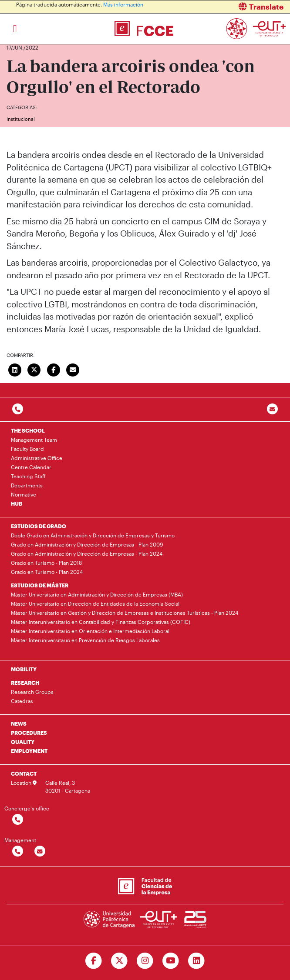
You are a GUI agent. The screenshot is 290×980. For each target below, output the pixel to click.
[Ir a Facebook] (94, 961)
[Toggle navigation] (15, 28)
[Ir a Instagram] (145, 961)
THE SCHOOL (28, 430)
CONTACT (24, 773)
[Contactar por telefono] (18, 409)
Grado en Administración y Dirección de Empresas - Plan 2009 (87, 544)
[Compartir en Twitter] (34, 369)
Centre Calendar (31, 467)
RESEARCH (25, 683)
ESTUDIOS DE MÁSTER (40, 585)
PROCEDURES (29, 733)
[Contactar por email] (40, 852)
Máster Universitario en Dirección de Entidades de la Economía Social (95, 603)
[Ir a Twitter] (120, 961)
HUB (17, 503)
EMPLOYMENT (29, 751)
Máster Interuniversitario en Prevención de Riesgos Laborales (85, 640)
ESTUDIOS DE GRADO (39, 526)
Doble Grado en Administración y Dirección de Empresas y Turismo (93, 535)
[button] (221, 7)
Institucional (21, 119)
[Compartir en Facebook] (54, 369)
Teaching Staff (28, 476)
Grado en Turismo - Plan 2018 (46, 563)
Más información (123, 4)
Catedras (22, 701)
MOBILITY (24, 669)
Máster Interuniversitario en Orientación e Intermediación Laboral (90, 631)
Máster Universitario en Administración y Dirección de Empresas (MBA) (97, 594)
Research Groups (32, 692)
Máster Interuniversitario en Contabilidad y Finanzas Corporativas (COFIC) (101, 622)
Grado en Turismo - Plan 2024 (47, 572)
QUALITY (23, 742)
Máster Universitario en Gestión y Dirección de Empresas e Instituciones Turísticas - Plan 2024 (125, 613)
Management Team (34, 440)
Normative (24, 494)
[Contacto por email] (272, 409)
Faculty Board (27, 449)
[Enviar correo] (73, 369)
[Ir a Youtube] (170, 961)
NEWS (19, 723)
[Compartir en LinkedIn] (15, 369)
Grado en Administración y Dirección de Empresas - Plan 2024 (87, 553)
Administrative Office (37, 458)
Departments (27, 485)
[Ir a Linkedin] (196, 961)
